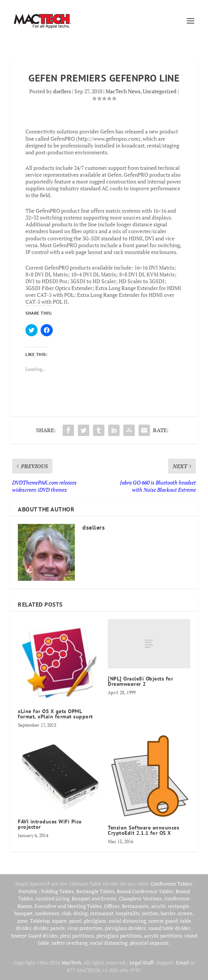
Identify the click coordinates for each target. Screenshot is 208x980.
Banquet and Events (94, 898)
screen (185, 913)
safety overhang (70, 943)
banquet (24, 913)
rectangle (179, 906)
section (150, 913)
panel (75, 921)
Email (183, 963)
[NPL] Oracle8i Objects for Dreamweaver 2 (140, 681)
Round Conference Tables (145, 891)
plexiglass (95, 921)
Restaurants (135, 906)
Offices (112, 906)
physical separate (149, 943)
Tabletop (40, 921)
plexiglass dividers (125, 928)
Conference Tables (171, 884)
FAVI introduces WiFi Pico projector (50, 824)
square (59, 921)
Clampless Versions (140, 898)
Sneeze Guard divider (34, 936)
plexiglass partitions (119, 936)
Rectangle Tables (95, 891)
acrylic (158, 906)
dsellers (62, 91)
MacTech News (123, 91)
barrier (168, 913)
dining (80, 913)
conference (47, 913)
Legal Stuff (141, 963)
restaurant (102, 913)
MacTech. (72, 963)
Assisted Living (52, 898)
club (66, 913)
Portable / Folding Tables (46, 891)
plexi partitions (77, 936)
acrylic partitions (163, 936)
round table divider (170, 928)
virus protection (85, 928)
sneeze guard (163, 921)
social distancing (127, 921)
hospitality (128, 913)
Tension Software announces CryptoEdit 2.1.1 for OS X (143, 830)
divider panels (49, 928)
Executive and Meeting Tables (68, 906)
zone (22, 921)
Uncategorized (160, 91)
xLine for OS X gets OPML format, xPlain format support (55, 714)
